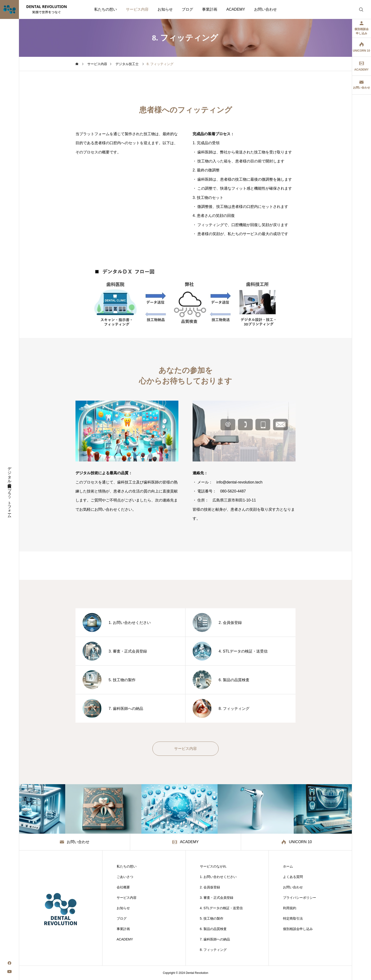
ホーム (288, 866)
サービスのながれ (213, 866)
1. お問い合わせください (218, 877)
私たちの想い (106, 9)
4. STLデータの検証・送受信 (221, 908)
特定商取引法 (293, 918)
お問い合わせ (265, 9)
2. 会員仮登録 (210, 887)
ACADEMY (236, 9)
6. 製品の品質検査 (213, 929)
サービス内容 (137, 9)
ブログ (187, 9)
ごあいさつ (125, 877)
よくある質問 (293, 877)
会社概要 (123, 887)
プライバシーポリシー (300, 898)
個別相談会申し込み (298, 929)
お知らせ (165, 9)
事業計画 (210, 9)
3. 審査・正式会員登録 (217, 898)
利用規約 (290, 908)
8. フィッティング (213, 950)
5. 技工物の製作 (212, 918)
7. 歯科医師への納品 (215, 939)
